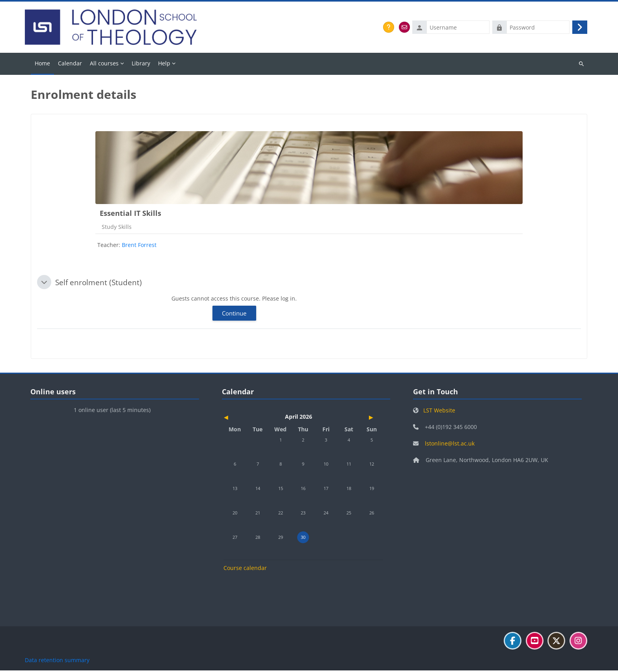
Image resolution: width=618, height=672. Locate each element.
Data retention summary (57, 662)
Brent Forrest (139, 246)
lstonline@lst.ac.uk (450, 445)
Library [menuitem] (141, 65)
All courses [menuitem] (104, 65)
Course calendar (245, 569)
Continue (234, 315)
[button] (44, 284)
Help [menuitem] (164, 65)
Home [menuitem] (42, 65)
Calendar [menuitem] (70, 65)
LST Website (439, 412)
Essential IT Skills (130, 215)
